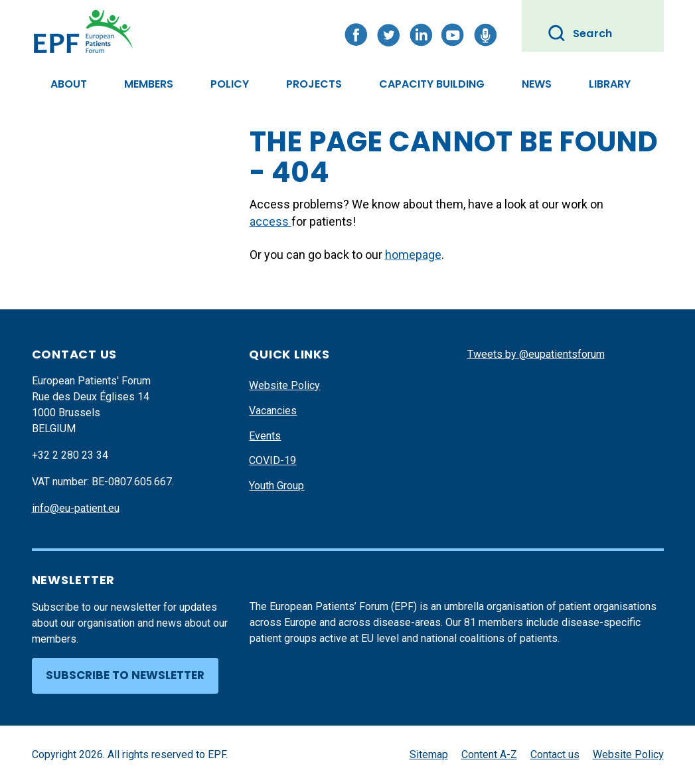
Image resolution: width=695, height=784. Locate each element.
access (270, 221)
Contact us (555, 754)
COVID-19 (272, 460)
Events (265, 436)
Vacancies (273, 411)
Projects (314, 84)
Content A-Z (489, 754)
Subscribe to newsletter (125, 675)
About (69, 84)
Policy (230, 84)
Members (149, 84)
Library (610, 84)
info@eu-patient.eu (76, 508)
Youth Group (276, 486)
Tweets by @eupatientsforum (536, 354)
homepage (413, 255)
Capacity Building (432, 84)
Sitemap (429, 754)
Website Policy (284, 385)
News (537, 84)
